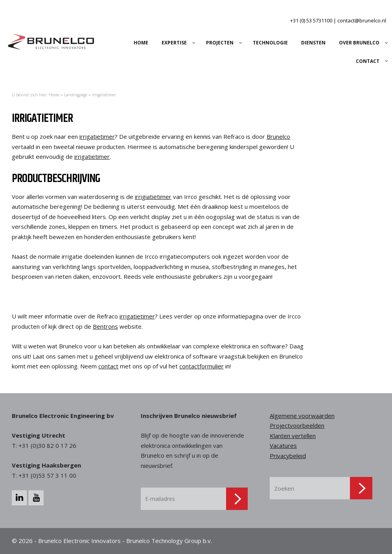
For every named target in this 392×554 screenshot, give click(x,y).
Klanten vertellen (293, 436)
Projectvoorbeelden (297, 425)
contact (108, 366)
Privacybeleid (288, 456)
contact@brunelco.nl (362, 20)
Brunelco (278, 136)
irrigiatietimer (153, 197)
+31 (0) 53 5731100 (311, 20)
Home (54, 95)
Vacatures (283, 445)
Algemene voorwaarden (302, 416)
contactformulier (202, 366)
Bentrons (105, 326)
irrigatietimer (97, 136)
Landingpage (76, 95)
